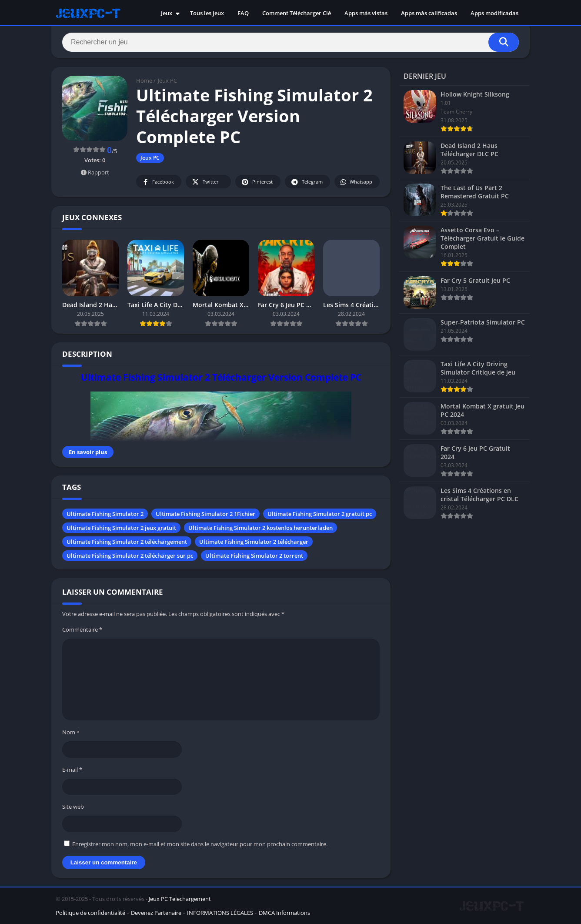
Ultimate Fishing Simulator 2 (105, 514)
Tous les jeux (207, 13)
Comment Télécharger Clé (297, 13)
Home (144, 80)
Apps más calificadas (429, 13)
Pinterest (257, 182)
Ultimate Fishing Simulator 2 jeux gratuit (121, 528)
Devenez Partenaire (156, 913)
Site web (73, 807)
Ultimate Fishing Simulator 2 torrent (254, 556)
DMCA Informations (284, 913)
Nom (71, 732)
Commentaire (82, 629)
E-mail (72, 770)
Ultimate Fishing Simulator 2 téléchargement (127, 542)
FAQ (243, 13)
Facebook (158, 182)
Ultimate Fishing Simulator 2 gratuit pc (320, 514)
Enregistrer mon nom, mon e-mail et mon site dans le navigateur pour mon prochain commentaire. (200, 844)
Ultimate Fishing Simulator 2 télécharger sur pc (130, 556)
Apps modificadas (494, 13)
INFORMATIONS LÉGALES (220, 913)
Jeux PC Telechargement (180, 899)
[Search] (290, 42)
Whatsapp (356, 182)
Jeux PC (167, 80)
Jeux (167, 13)
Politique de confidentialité (90, 913)
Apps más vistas (366, 13)
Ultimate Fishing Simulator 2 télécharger (254, 542)
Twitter (205, 182)
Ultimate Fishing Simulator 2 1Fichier (205, 514)
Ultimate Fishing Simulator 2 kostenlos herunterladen (260, 528)
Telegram (306, 182)
